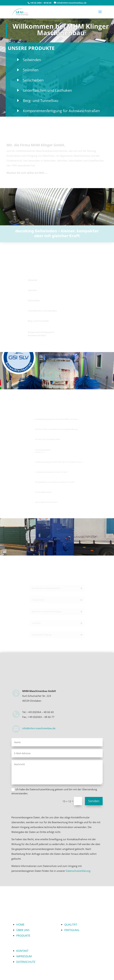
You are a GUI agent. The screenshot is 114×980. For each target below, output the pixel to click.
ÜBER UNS (23, 930)
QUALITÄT (71, 925)
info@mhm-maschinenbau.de (39, 728)
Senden (94, 801)
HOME (20, 925)
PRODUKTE (23, 936)
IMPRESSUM (24, 956)
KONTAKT (22, 951)
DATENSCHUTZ (26, 962)
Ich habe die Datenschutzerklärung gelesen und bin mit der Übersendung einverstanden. (54, 791)
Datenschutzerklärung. (78, 871)
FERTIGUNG (72, 930)
